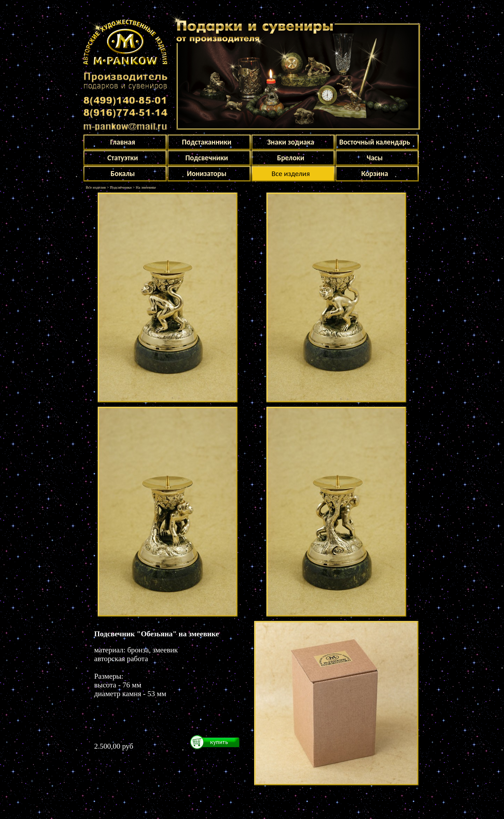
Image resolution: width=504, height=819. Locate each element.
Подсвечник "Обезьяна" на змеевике (156, 634)
